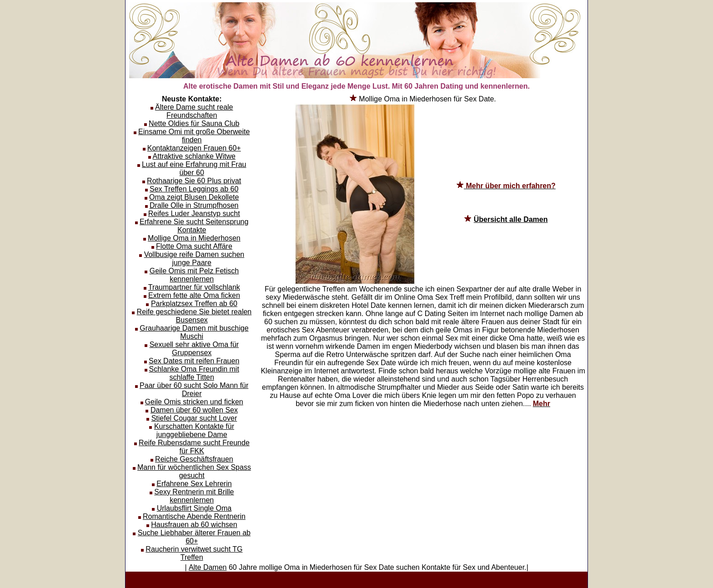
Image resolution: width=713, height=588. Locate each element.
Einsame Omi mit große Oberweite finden (194, 136)
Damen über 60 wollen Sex (194, 410)
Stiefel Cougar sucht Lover (194, 418)
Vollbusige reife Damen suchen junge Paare (194, 259)
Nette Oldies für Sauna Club (194, 123)
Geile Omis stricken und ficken (194, 402)
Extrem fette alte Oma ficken (194, 295)
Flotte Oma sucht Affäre (194, 246)
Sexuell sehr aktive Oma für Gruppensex (194, 349)
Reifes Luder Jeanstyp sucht (194, 214)
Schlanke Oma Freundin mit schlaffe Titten (194, 373)
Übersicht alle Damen (511, 219)
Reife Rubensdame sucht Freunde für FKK (194, 447)
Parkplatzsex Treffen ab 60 (194, 304)
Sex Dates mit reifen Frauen (194, 361)
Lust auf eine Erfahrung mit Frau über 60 (194, 168)
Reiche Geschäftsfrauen (194, 459)
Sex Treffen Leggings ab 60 (194, 189)
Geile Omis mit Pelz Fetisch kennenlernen (194, 275)
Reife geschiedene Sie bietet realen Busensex (194, 316)
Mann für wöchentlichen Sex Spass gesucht (194, 471)
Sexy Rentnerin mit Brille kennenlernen (194, 496)
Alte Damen (208, 567)
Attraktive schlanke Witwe (194, 156)
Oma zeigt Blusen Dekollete (194, 197)
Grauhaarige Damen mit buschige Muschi (194, 332)
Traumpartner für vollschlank (194, 287)
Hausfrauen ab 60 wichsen (194, 525)
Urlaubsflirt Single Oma (194, 508)
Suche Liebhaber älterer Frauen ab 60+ (194, 537)
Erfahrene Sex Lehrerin (194, 484)
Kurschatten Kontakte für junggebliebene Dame (194, 430)
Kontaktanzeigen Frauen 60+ (194, 148)
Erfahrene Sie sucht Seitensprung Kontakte (194, 226)
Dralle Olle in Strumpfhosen (194, 205)
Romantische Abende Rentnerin (194, 516)
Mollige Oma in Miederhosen (194, 238)
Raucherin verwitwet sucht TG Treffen (194, 553)
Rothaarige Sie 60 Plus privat (194, 181)
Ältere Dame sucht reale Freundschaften (194, 111)
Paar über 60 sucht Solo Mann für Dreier (194, 389)
